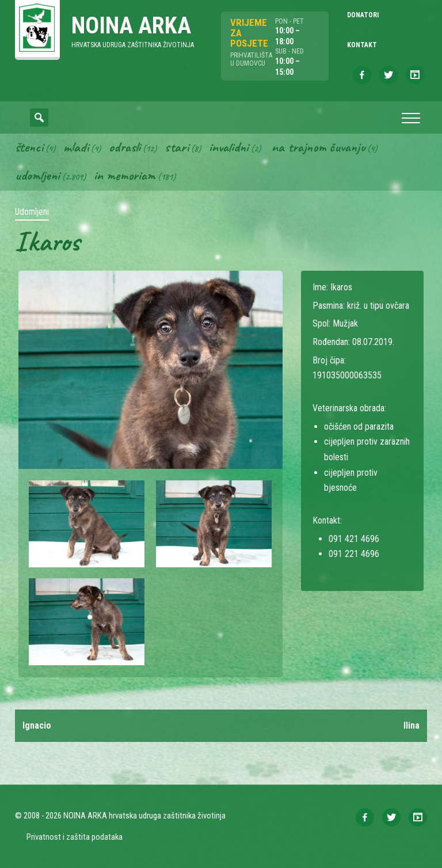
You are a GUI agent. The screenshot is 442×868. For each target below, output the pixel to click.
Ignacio (37, 725)
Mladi (76, 147)
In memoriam (125, 176)
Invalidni (229, 147)
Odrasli (125, 147)
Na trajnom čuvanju (318, 147)
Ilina (411, 725)
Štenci (29, 147)
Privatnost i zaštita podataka (75, 837)
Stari (177, 147)
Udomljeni (37, 176)
